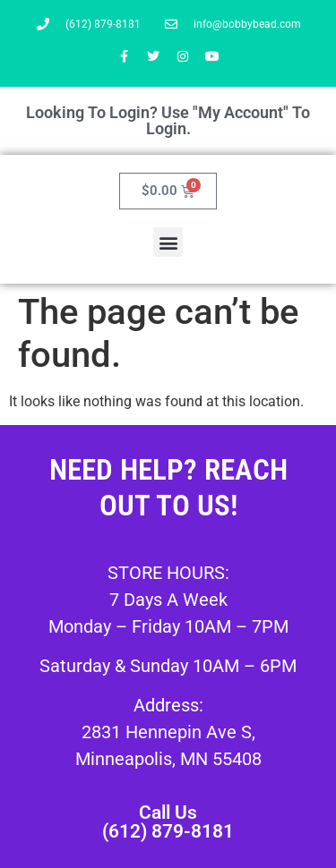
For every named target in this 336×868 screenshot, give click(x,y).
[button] (168, 242)
